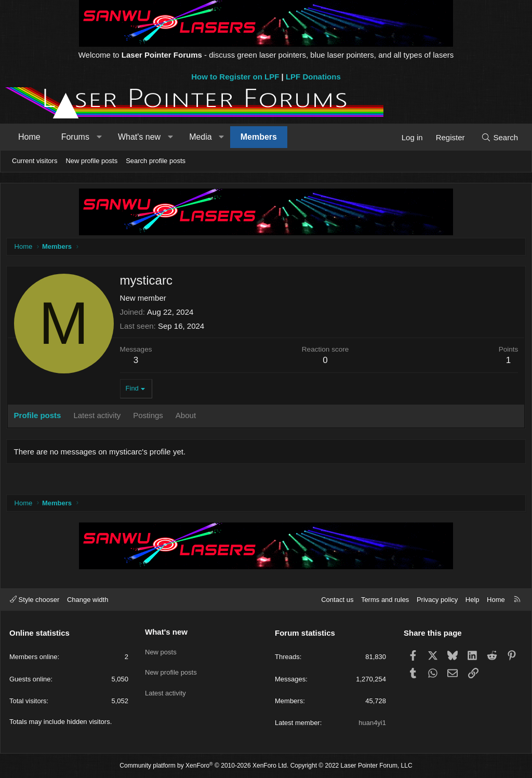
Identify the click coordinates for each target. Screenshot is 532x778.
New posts (161, 649)
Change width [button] (88, 600)
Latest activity (165, 687)
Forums (75, 137)
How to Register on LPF (235, 77)
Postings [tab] (151, 417)
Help (473, 600)
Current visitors (35, 161)
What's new (139, 137)
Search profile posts (156, 161)
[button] (99, 137)
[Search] (500, 137)
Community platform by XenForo (204, 766)
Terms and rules (385, 600)
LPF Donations (313, 77)
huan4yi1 (372, 723)
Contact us (337, 600)
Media (201, 137)
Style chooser (35, 600)
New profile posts (91, 161)
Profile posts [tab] (40, 417)
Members (259, 137)
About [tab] (188, 417)
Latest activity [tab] (99, 417)
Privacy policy (437, 600)
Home (29, 137)
